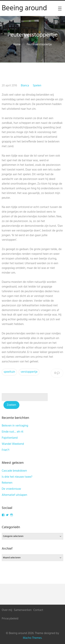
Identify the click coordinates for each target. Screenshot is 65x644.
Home (17, 44)
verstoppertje (29, 372)
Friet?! (6, 450)
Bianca (25, 86)
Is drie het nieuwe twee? (17, 477)
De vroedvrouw (11, 489)
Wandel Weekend (13, 444)
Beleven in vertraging (15, 426)
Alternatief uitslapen (14, 495)
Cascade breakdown (14, 471)
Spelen (37, 86)
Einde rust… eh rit (13, 432)
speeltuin (9, 372)
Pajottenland (10, 438)
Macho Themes (32, 638)
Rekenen (7, 483)
